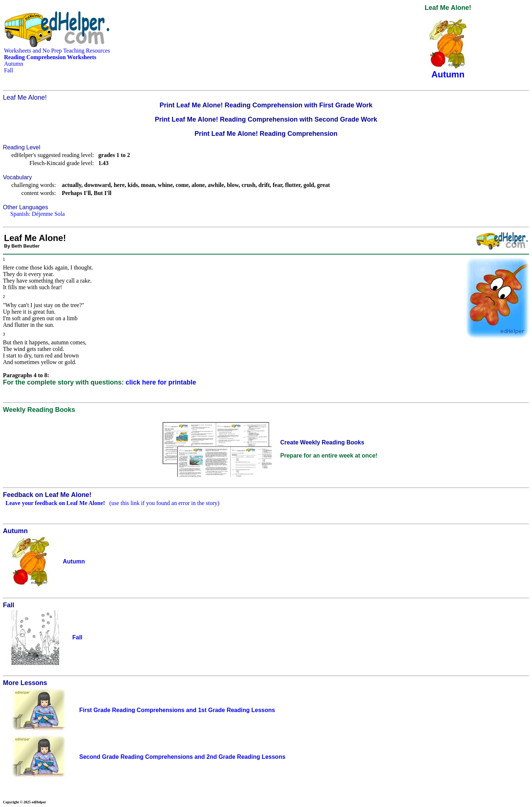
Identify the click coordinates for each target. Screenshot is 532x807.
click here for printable (161, 382)
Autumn (14, 64)
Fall (9, 70)
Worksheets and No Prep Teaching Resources (57, 51)
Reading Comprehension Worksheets (50, 57)
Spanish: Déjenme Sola (37, 214)
